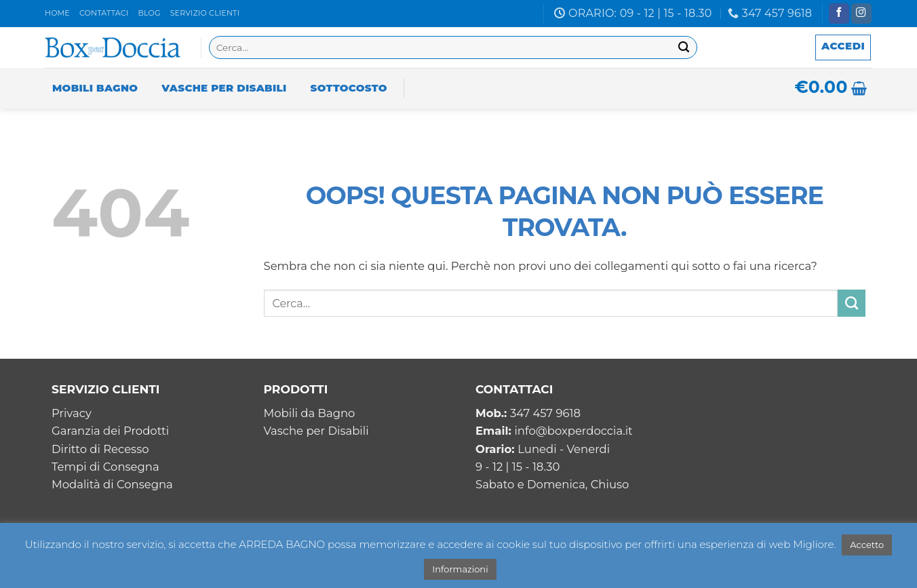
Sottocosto (349, 88)
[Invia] (684, 48)
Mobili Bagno (95, 88)
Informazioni (460, 569)
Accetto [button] (867, 545)
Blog (149, 13)
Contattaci (104, 13)
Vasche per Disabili (224, 88)
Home (57, 13)
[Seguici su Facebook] (839, 14)
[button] (843, 47)
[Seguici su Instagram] (861, 14)
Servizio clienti (205, 13)
